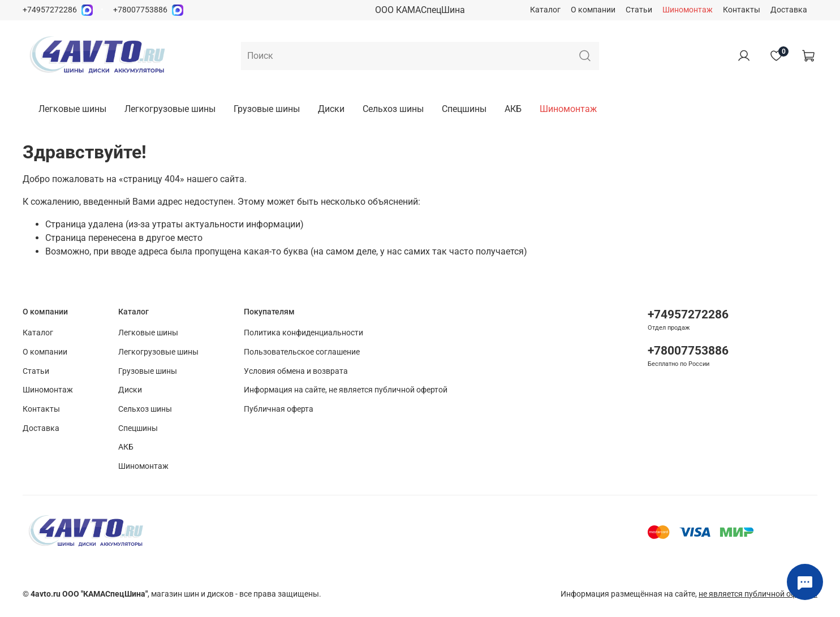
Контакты (742, 10)
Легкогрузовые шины (170, 109)
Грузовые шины (267, 109)
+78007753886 (140, 10)
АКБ (513, 109)
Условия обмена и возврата (296, 371)
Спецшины (464, 109)
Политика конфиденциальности (303, 333)
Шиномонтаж (688, 10)
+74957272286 (50, 10)
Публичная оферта (279, 409)
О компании (593, 10)
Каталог (545, 10)
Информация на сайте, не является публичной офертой (346, 390)
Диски (331, 109)
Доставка (789, 10)
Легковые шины (72, 109)
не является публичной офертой (758, 594)
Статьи (639, 10)
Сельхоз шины (393, 109)
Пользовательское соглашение (302, 352)
